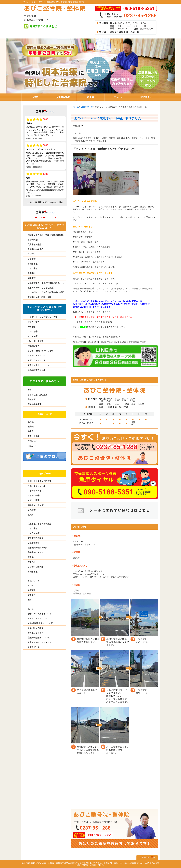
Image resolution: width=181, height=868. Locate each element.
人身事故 (32, 273)
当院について (34, 581)
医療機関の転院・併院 (37, 548)
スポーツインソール (36, 360)
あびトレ (32, 585)
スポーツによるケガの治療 (39, 481)
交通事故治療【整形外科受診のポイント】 (46, 283)
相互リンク (33, 446)
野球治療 (32, 327)
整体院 (31, 422)
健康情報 (32, 590)
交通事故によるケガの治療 (39, 524)
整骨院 (31, 427)
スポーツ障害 (34, 500)
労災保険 (32, 595)
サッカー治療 (34, 322)
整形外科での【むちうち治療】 (41, 288)
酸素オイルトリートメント (39, 365)
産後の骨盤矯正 (35, 404)
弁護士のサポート (35, 552)
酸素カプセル (34, 647)
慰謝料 (31, 557)
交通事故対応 (34, 543)
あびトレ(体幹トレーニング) (40, 351)
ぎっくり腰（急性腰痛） (38, 395)
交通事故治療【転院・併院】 (40, 297)
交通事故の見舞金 (35, 538)
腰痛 (30, 390)
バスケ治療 (33, 331)
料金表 (31, 431)
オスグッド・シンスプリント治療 (42, 317)
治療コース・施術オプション (40, 614)
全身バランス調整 (35, 628)
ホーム (76, 107)
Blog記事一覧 (87, 107)
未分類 (31, 609)
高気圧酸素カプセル (36, 370)
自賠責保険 (33, 240)
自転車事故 (33, 264)
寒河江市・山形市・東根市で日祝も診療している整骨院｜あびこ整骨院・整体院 (54, 2)
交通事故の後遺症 (35, 249)
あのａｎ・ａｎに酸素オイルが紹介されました (108, 118)
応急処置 (32, 510)
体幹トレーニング (35, 505)
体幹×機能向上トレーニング (40, 623)
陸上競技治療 (34, 346)
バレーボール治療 (35, 341)
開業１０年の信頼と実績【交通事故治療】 (46, 235)
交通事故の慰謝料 (35, 244)
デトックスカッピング (37, 618)
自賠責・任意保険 (35, 567)
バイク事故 (33, 268)
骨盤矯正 (32, 399)
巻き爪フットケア (35, 633)
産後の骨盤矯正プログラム (39, 638)
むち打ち (32, 254)
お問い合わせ (34, 441)
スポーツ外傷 (34, 495)
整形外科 (32, 562)
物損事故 (32, 278)
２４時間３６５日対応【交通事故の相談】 (46, 292)
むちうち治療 (34, 533)
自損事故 (32, 259)
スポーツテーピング (36, 355)
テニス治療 (33, 336)
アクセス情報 (34, 436)
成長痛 (31, 515)
